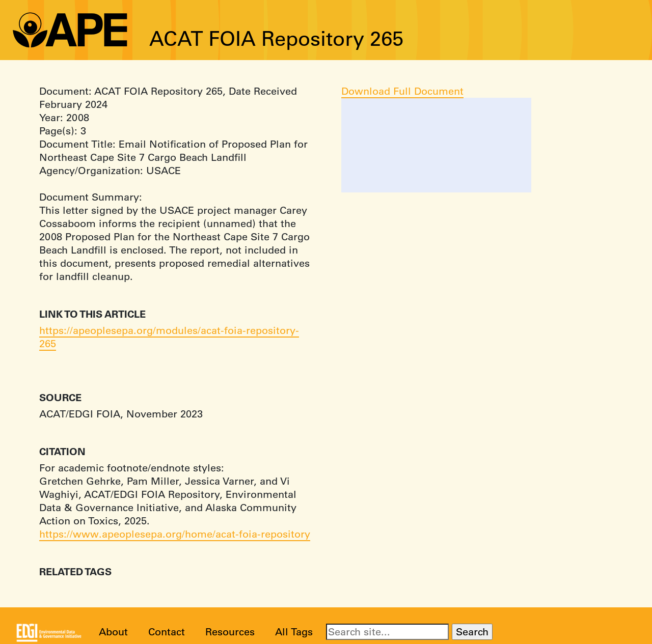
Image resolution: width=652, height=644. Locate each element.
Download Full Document (402, 91)
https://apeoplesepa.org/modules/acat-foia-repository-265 (169, 337)
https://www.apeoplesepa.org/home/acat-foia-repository (175, 534)
